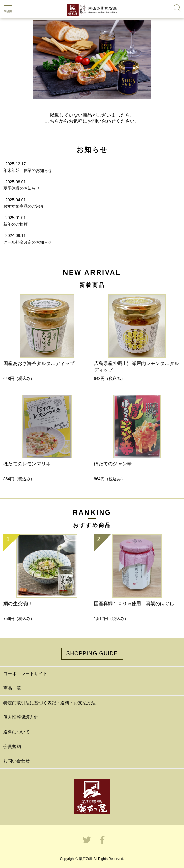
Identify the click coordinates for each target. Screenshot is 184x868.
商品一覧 (12, 688)
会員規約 (12, 746)
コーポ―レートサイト (25, 674)
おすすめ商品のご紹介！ (26, 206)
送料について (17, 732)
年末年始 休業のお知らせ (28, 170)
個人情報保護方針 (21, 717)
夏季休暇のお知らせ (22, 188)
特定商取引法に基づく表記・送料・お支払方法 (49, 703)
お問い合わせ (17, 761)
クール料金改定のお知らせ (28, 242)
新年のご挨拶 (16, 224)
